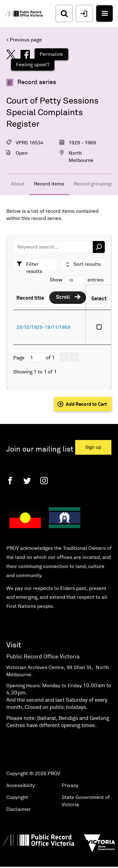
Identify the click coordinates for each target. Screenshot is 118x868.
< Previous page (24, 40)
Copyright (17, 797)
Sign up (93, 447)
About (18, 184)
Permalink (51, 54)
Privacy (70, 785)
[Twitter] (27, 481)
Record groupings (93, 184)
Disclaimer (19, 809)
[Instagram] (44, 481)
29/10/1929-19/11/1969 (43, 327)
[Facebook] (10, 481)
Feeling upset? (33, 65)
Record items (49, 184)
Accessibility (21, 785)
